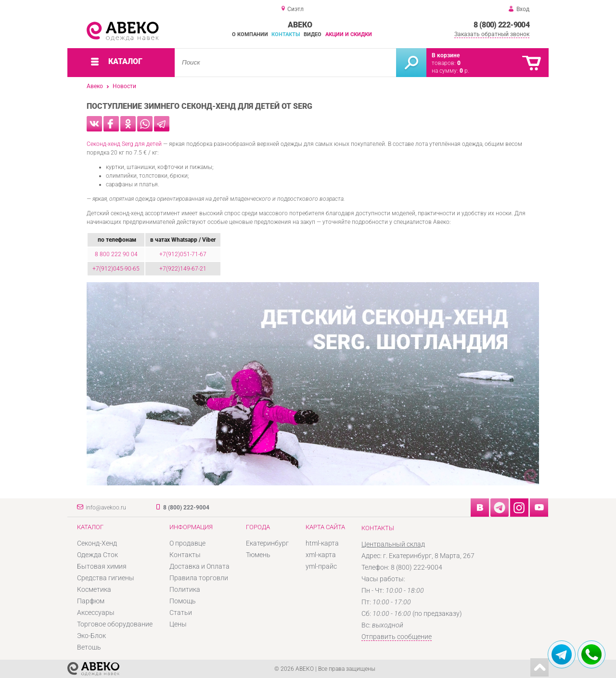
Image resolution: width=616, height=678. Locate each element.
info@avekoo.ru (106, 508)
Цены (178, 624)
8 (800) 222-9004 (501, 25)
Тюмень (258, 555)
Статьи (181, 613)
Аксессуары (96, 613)
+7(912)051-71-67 (183, 254)
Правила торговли (199, 578)
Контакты (286, 34)
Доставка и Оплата (199, 566)
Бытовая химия (102, 566)
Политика (185, 589)
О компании (250, 34)
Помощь (183, 601)
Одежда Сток (97, 555)
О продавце (187, 543)
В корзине (446, 55)
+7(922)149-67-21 (183, 269)
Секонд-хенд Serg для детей (124, 144)
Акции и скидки (349, 34)
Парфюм (91, 601)
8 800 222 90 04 (116, 254)
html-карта (322, 543)
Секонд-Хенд (97, 543)
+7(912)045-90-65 (116, 269)
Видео (313, 34)
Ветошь (89, 647)
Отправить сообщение (397, 637)
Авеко (95, 86)
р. (464, 71)
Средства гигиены (106, 578)
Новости (124, 86)
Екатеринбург (267, 543)
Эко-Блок (91, 636)
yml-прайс (321, 566)
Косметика (94, 589)
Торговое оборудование (115, 624)
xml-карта (321, 555)
